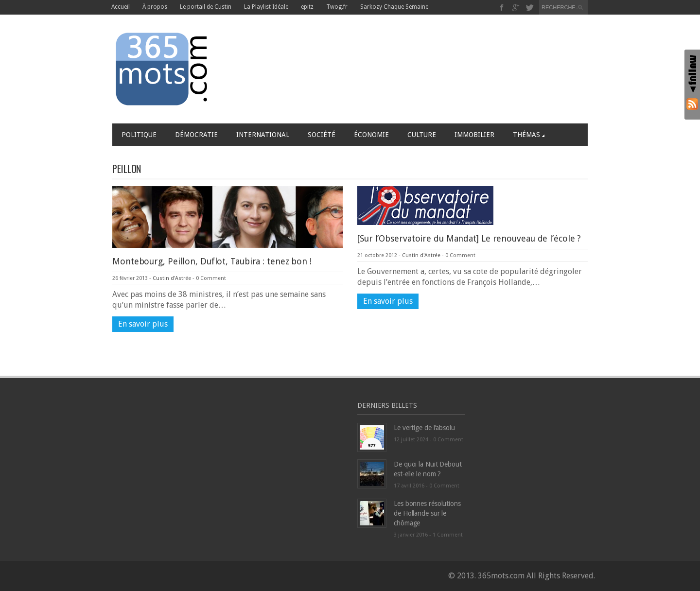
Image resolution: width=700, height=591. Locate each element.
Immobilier (474, 135)
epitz (307, 7)
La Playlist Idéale (266, 7)
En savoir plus (143, 324)
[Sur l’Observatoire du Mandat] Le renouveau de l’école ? (469, 238)
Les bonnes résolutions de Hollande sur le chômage (427, 513)
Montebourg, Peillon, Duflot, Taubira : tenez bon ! (212, 261)
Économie (371, 135)
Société (322, 135)
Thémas (529, 135)
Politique (139, 135)
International (263, 135)
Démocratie (196, 135)
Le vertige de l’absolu (424, 428)
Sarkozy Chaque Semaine (394, 7)
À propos (155, 7)
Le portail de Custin (206, 7)
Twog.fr (337, 7)
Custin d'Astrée (172, 278)
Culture (422, 135)
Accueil (121, 7)
